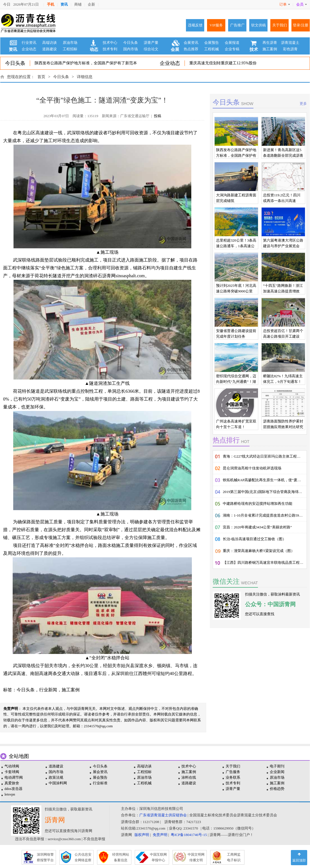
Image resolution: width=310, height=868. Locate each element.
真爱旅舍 (12, 783)
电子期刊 (277, 766)
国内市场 (131, 49)
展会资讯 (100, 772)
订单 (285, 4)
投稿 (158, 116)
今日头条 (131, 43)
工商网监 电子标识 (234, 857)
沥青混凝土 (290, 43)
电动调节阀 (14, 777)
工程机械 (212, 49)
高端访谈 (50, 43)
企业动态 (29, 49)
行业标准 (100, 783)
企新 (91, 4)
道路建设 (50, 49)
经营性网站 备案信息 (121, 857)
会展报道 (232, 43)
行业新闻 (48, 690)
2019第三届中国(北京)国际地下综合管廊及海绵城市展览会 (265, 492)
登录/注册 (301, 25)
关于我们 (280, 25)
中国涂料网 (58, 783)
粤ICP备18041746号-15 (189, 835)
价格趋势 (277, 789)
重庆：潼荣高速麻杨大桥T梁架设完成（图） (259, 551)
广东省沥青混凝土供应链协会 (163, 815)
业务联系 (233, 777)
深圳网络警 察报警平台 (45, 857)
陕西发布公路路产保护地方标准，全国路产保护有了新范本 (86, 63)
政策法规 (56, 777)
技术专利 (110, 49)
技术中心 (110, 43)
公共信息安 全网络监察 (83, 857)
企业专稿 (232, 49)
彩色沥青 (290, 49)
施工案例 (270, 49)
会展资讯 (191, 43)
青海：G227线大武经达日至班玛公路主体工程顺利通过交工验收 (265, 456)
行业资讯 (29, 43)
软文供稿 (259, 25)
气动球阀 (12, 766)
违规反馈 (195, 25)
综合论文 (151, 49)
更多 (303, 104)
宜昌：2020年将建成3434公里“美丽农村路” (257, 527)
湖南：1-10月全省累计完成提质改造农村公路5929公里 (265, 515)
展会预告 (100, 777)
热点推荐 (191, 49)
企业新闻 (277, 772)
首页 (41, 77)
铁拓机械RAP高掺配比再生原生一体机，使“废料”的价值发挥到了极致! (265, 480)
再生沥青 (270, 43)
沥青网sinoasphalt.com (123, 276)
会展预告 (212, 43)
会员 (302, 4)
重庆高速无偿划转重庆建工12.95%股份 (223, 63)
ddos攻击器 (14, 789)
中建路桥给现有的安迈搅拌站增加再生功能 (258, 504)
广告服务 (233, 772)
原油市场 (70, 43)
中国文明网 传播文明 (196, 857)
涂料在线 (189, 777)
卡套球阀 (12, 772)
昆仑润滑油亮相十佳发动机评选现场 (252, 468)
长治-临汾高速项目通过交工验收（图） (254, 539)
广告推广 (237, 25)
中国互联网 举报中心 (158, 857)
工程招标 (70, 49)
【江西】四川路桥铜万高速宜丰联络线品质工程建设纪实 (265, 563)
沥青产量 (151, 43)
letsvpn (10, 794)
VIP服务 (216, 25)
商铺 (78, 4)
